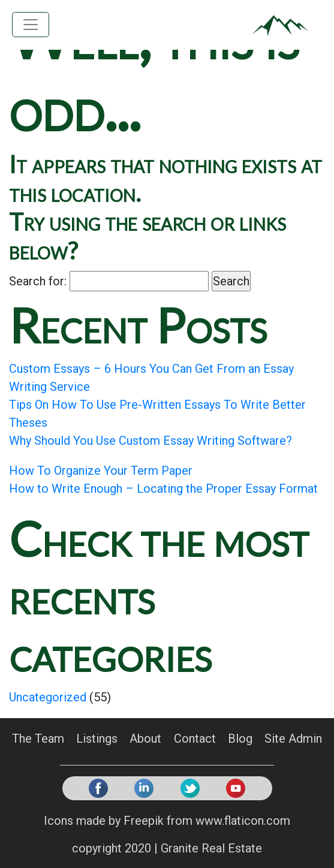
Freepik (144, 821)
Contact (195, 738)
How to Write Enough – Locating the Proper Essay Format (163, 489)
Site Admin (293, 738)
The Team (38, 738)
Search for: (38, 281)
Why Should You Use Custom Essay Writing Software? (151, 441)
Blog (240, 738)
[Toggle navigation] (31, 25)
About (145, 738)
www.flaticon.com (243, 821)
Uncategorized (48, 697)
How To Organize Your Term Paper (101, 471)
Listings (97, 738)
